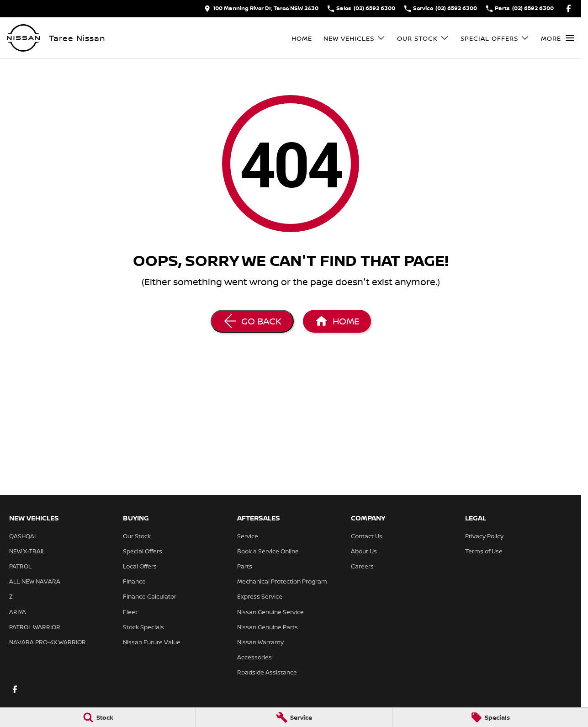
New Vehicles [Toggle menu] (355, 38)
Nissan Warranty (260, 642)
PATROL (20, 566)
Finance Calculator (150, 596)
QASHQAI (22, 536)
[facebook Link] (569, 8)
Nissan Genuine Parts (268, 627)
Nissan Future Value (152, 642)
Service (248, 536)
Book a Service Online (268, 551)
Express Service (260, 596)
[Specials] (490, 717)
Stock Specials (143, 627)
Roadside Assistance (267, 672)
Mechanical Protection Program (282, 581)
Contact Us (367, 536)
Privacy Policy (484, 536)
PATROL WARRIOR (35, 627)
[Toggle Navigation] (558, 38)
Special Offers (143, 551)
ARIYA (18, 612)
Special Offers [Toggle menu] (495, 38)
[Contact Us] (261, 8)
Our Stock (137, 536)
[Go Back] (252, 321)
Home (302, 38)
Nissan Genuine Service (270, 612)
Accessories (254, 657)
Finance (134, 581)
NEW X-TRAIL (27, 551)
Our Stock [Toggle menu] (423, 38)
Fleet (130, 612)
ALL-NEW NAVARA (35, 581)
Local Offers (140, 566)
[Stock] (98, 717)
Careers (362, 566)
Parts (245, 566)
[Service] (294, 717)
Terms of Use (484, 551)
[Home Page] (23, 38)
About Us (364, 551)
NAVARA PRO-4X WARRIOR (48, 642)
